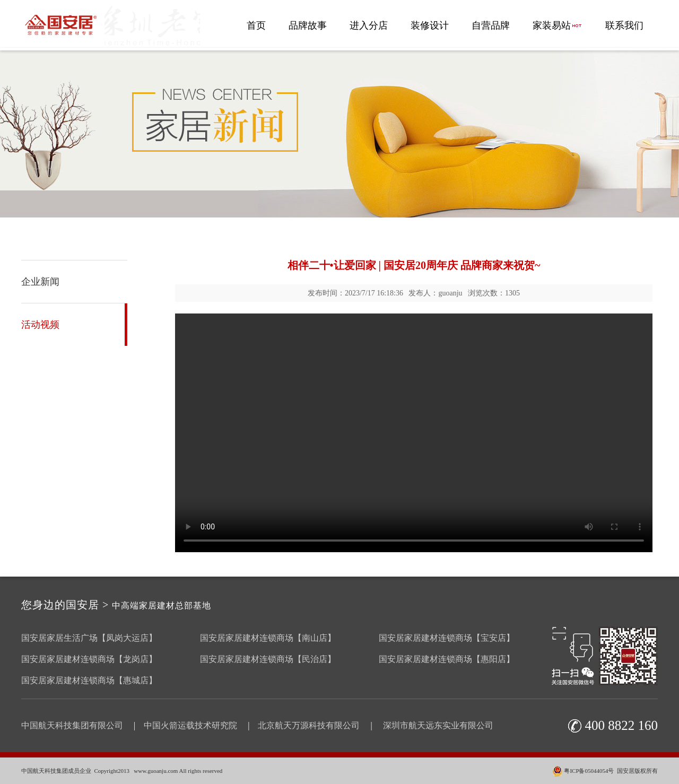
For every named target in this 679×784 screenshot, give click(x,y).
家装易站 (558, 25)
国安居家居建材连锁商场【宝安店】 (447, 638)
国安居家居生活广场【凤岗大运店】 (89, 638)
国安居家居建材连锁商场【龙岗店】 (89, 659)
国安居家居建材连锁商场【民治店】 (268, 659)
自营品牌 (491, 25)
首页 (256, 25)
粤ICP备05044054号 (589, 771)
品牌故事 (308, 25)
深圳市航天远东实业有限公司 (438, 725)
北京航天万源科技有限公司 (309, 725)
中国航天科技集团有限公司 (72, 725)
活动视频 (40, 325)
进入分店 (369, 25)
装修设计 (430, 25)
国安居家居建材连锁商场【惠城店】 (89, 680)
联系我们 (624, 25)
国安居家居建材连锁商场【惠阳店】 (447, 659)
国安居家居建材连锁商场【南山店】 (268, 638)
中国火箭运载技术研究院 (190, 725)
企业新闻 (40, 282)
